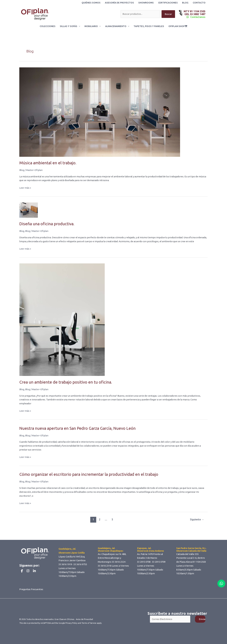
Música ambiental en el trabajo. (48, 163)
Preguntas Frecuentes (31, 589)
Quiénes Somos (91, 3)
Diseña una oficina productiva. (47, 224)
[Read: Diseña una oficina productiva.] (29, 210)
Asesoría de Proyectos (119, 3)
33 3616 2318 (105, 566)
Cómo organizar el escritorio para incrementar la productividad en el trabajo (89, 474)
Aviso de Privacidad (84, 619)
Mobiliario (93, 26)
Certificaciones (168, 3)
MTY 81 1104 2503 (194, 11)
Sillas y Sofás (70, 26)
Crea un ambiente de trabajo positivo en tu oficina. (66, 382)
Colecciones (48, 26)
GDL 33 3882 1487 (195, 14)
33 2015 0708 (144, 562)
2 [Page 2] (100, 519)
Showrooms (146, 3)
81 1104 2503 (199, 562)
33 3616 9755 (80, 564)
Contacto (199, 3)
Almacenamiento (117, 26)
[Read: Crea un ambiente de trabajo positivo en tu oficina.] (62, 319)
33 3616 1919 (65, 564)
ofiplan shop (178, 26)
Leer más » (25, 188)
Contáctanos (198, 17)
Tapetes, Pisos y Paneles (149, 26)
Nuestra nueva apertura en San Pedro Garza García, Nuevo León (77, 428)
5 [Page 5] (112, 519)
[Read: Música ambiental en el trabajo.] (100, 112)
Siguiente (197, 519)
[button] (79, 26)
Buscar (168, 14)
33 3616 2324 (119, 562)
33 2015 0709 (159, 562)
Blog (185, 3)
